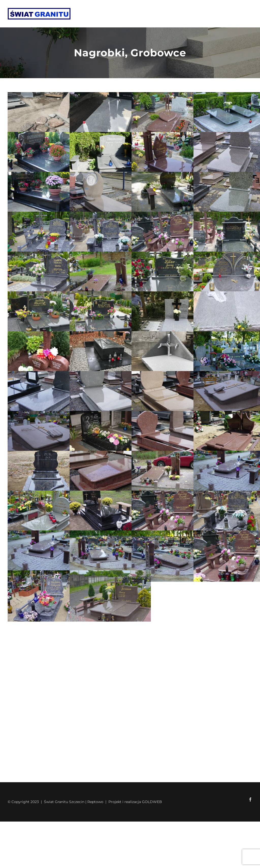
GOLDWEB (152, 802)
